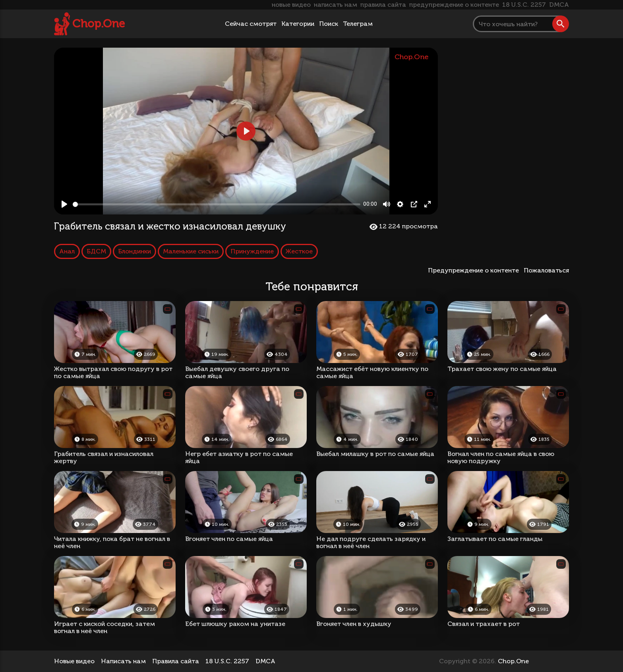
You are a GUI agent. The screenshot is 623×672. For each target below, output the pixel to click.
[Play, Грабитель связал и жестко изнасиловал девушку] (64, 204)
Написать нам (123, 661)
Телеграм (358, 24)
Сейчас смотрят (251, 24)
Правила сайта (176, 661)
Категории (298, 24)
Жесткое (299, 251)
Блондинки (134, 251)
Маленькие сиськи (191, 251)
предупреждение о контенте (454, 5)
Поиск (329, 24)
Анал (67, 251)
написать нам (336, 5)
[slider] (217, 204)
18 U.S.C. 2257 (524, 5)
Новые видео (74, 661)
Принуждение (252, 251)
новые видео (291, 5)
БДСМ (96, 251)
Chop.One (99, 24)
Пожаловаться (546, 270)
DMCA (559, 5)
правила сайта (383, 5)
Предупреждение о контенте (475, 270)
